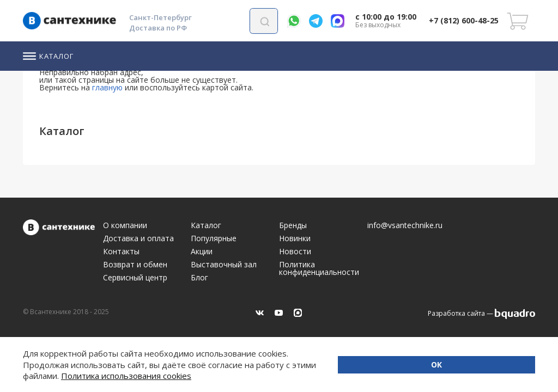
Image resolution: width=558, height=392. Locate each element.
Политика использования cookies (256, 376)
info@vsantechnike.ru (405, 225)
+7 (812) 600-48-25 (464, 20)
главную (107, 87)
